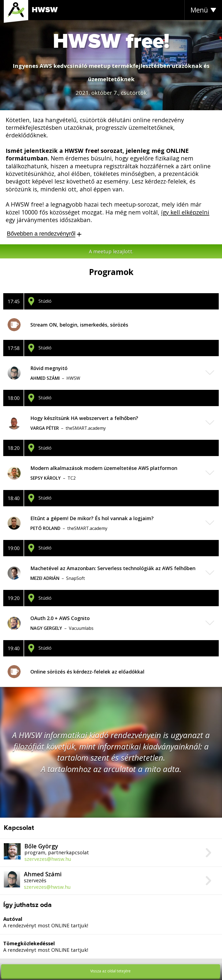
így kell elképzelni (185, 212)
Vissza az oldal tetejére (110, 971)
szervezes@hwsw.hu (48, 859)
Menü (199, 10)
